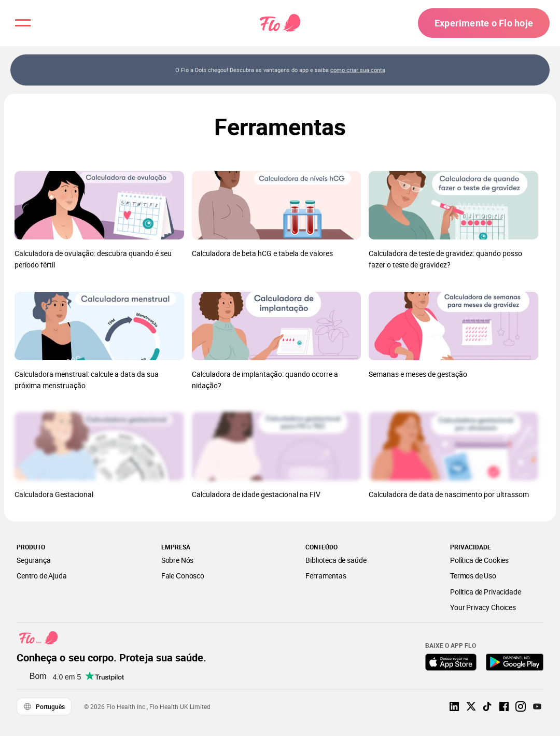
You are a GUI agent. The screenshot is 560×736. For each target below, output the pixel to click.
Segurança (34, 560)
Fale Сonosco (183, 576)
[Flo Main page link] (280, 23)
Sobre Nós (178, 560)
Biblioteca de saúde (336, 560)
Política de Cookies (479, 560)
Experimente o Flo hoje (484, 23)
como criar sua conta (358, 70)
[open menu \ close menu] (23, 23)
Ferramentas (326, 576)
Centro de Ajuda (42, 576)
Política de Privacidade (485, 592)
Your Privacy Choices (483, 607)
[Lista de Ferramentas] (280, 346)
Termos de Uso (473, 576)
